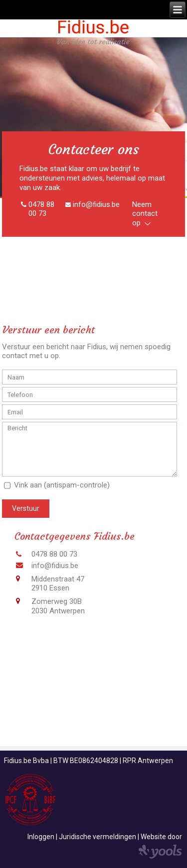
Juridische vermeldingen (97, 837)
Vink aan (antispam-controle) (62, 485)
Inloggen (41, 837)
